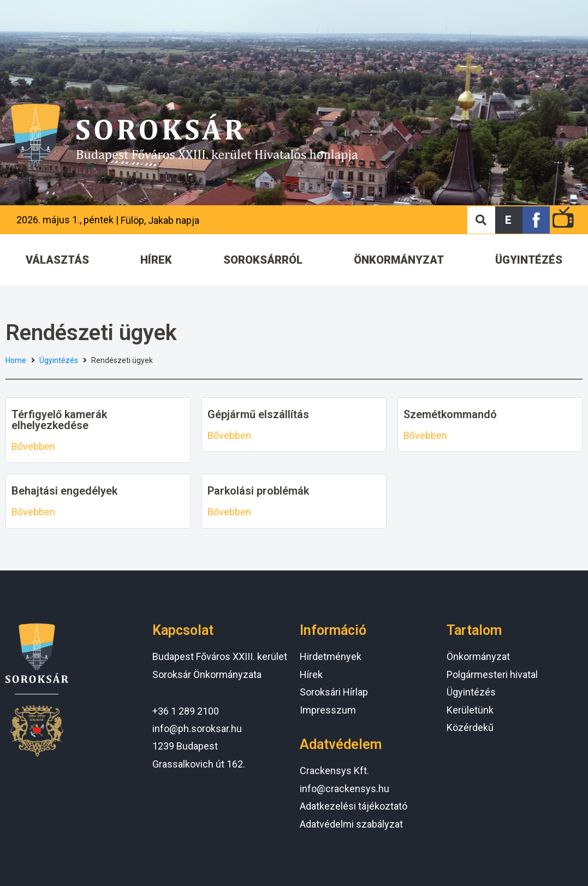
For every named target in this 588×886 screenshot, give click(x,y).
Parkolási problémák (258, 491)
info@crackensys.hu (345, 789)
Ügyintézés (59, 360)
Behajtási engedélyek (64, 491)
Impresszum (328, 710)
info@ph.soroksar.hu (197, 729)
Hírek (311, 674)
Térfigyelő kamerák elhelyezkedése (59, 420)
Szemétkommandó (450, 414)
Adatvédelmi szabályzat (351, 824)
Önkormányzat (478, 656)
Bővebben (33, 446)
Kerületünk (470, 710)
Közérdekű (470, 727)
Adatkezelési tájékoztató (354, 806)
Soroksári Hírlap (334, 692)
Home (16, 360)
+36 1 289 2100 (186, 711)
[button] (509, 220)
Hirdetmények (331, 656)
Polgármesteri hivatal (492, 674)
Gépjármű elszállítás (258, 414)
